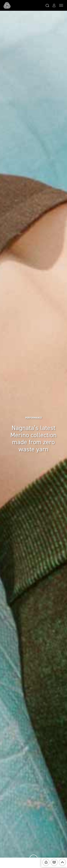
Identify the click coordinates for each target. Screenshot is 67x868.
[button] (47, 5)
